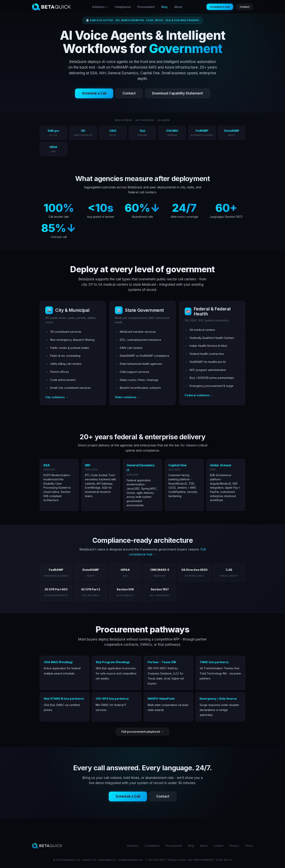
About (178, 7)
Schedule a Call (220, 7)
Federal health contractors (207, 354)
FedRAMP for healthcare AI (208, 362)
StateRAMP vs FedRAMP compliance (144, 356)
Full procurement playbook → (143, 732)
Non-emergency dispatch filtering (72, 340)
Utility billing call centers (66, 364)
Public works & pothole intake (70, 348)
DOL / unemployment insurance (140, 340)
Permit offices (59, 372)
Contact (245, 7)
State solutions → (127, 397)
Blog (164, 7)
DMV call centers (131, 348)
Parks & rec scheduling (65, 356)
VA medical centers (202, 330)
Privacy (234, 846)
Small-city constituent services (70, 388)
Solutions (100, 7)
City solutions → (57, 397)
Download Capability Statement (178, 93)
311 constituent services (66, 332)
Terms (249, 846)
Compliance (123, 7)
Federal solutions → (199, 395)
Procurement (146, 7)
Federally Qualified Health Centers (212, 338)
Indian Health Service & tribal (208, 346)
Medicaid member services (138, 332)
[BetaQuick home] (51, 7)
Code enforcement (63, 380)
